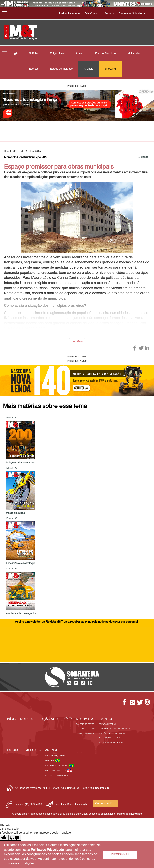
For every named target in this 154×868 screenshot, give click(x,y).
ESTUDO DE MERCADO (24, 750)
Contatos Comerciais (56, 775)
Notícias (34, 54)
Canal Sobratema (85, 734)
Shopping (110, 69)
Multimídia (134, 54)
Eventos (34, 69)
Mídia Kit (50, 761)
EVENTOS (106, 719)
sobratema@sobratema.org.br (71, 804)
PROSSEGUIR (120, 855)
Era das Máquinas (106, 54)
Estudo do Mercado (61, 69)
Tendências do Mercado (112, 734)
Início (12, 719)
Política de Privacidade (47, 850)
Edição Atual (57, 54)
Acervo (80, 54)
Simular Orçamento (56, 756)
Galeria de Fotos (85, 724)
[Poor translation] (15, 838)
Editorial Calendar (56, 771)
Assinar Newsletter (69, 14)
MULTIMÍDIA (85, 719)
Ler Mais (77, 342)
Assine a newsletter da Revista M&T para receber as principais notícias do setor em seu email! (77, 622)
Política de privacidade (129, 814)
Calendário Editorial (57, 766)
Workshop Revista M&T (111, 743)
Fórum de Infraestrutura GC (115, 729)
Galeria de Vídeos (85, 729)
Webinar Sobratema (109, 738)
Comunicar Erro (105, 804)
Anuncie (89, 69)
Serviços (110, 14)
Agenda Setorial (108, 724)
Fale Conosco (92, 14)
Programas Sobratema (132, 14)
